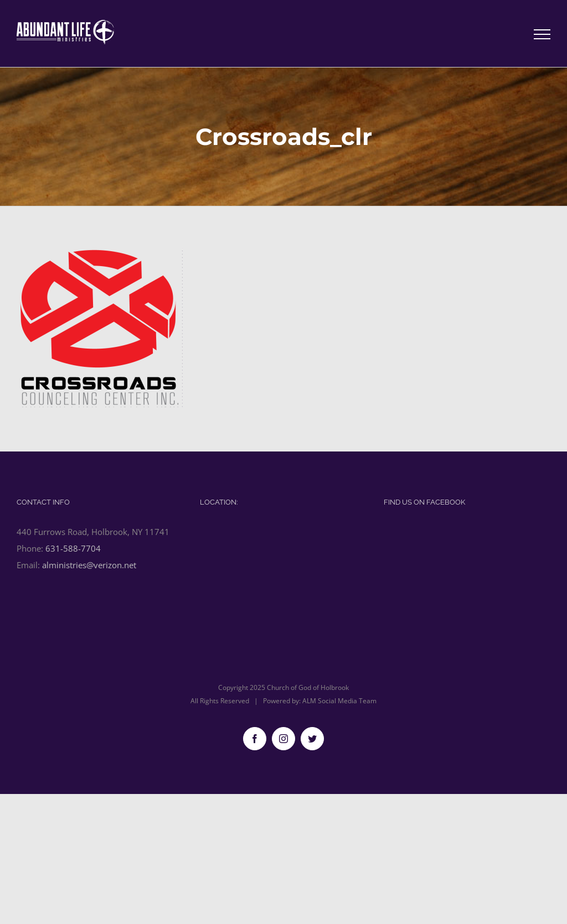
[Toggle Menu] (542, 34)
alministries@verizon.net (89, 565)
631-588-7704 (73, 548)
